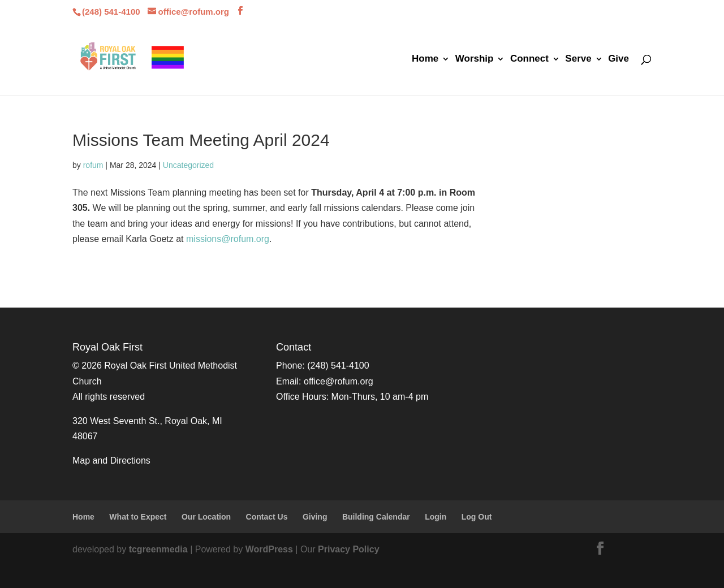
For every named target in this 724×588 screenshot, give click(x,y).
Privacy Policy (349, 549)
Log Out (477, 517)
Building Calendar (376, 517)
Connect (529, 59)
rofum (93, 165)
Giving (315, 517)
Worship (475, 59)
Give (619, 59)
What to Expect (138, 517)
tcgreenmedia (158, 549)
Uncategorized (188, 165)
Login (436, 517)
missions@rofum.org (228, 239)
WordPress (269, 549)
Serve (578, 59)
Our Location (206, 517)
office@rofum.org (339, 381)
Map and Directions (111, 461)
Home (425, 59)
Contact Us (267, 517)
